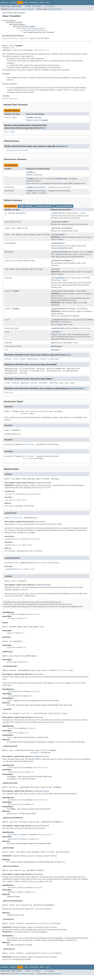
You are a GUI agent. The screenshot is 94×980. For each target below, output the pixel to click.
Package (13, 3)
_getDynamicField (59, 252)
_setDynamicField (59, 320)
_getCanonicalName (59, 222)
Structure (23, 38)
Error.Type (9, 132)
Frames (28, 6)
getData (8, 359)
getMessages (32, 359)
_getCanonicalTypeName (61, 228)
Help (47, 3)
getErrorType (19, 359)
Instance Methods (44, 206)
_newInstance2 (57, 309)
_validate (55, 332)
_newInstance (57, 291)
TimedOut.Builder (34, 117)
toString (8, 393)
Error (13, 48)
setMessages (54, 359)
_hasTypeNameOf (58, 278)
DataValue (9, 252)
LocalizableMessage (58, 179)
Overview (4, 3)
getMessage (56, 346)
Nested (11, 9)
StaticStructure (10, 38)
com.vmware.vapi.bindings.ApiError (31, 28)
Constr (23, 9)
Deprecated (34, 3)
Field (17, 9)
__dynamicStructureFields (16, 150)
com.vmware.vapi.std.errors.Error (33, 30)
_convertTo (56, 213)
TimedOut (30, 172)
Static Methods (26, 206)
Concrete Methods (64, 206)
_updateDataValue (59, 328)
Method (31, 9)
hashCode (55, 350)
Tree (26, 3)
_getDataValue (57, 243)
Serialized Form (10, 99)
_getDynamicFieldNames (61, 261)
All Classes (49, 6)
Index (42, 3)
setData (43, 359)
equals (54, 343)
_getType (55, 269)
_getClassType (57, 234)
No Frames (37, 6)
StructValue (40, 187)
